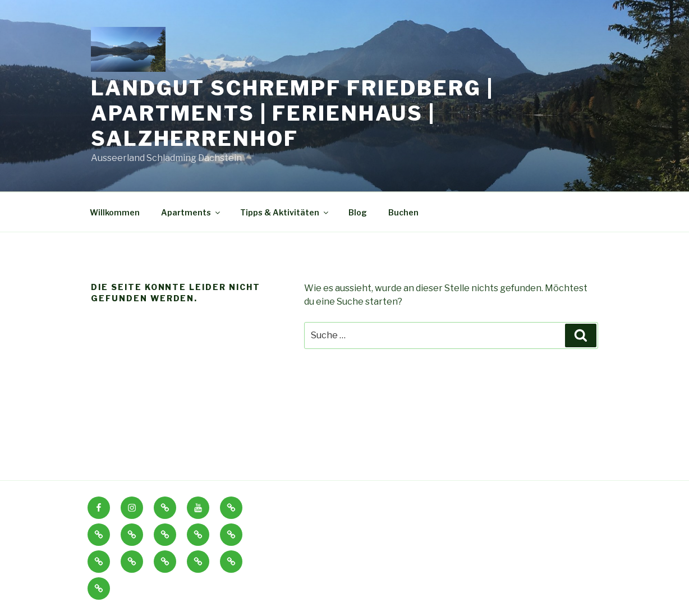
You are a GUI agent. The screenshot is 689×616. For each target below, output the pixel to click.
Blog (358, 212)
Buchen (403, 212)
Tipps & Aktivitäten (285, 212)
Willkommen (115, 212)
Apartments (191, 212)
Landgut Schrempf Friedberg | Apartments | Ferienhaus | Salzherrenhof (292, 113)
